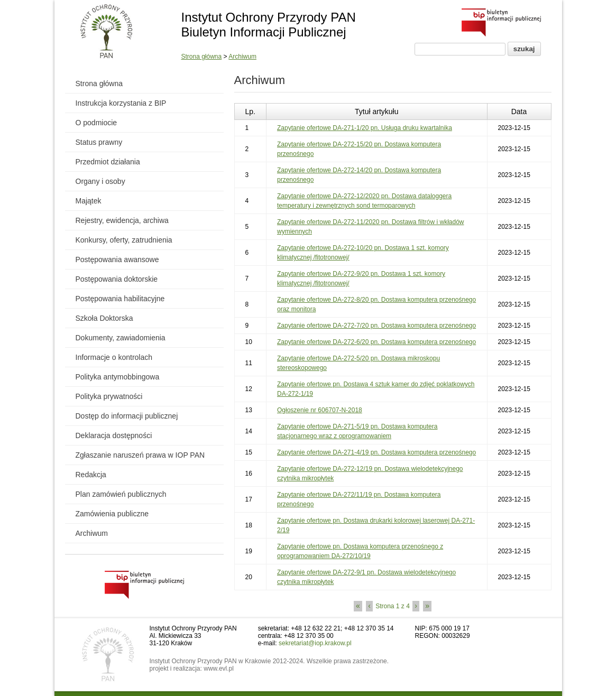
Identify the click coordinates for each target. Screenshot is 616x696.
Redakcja (91, 475)
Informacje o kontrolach (114, 357)
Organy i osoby (100, 181)
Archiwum (242, 57)
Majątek (89, 201)
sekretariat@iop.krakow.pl (315, 643)
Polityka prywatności (109, 396)
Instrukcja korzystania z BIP (121, 103)
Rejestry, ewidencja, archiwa (122, 220)
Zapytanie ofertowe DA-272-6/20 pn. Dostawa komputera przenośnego (376, 342)
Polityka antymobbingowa (118, 377)
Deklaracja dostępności (114, 435)
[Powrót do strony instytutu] (107, 32)
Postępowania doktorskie (117, 279)
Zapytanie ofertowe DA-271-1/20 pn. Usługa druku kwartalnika (365, 128)
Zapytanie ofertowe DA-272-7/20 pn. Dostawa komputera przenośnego (376, 326)
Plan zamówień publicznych (121, 494)
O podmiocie (96, 123)
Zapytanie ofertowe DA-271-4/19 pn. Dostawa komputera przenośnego (376, 452)
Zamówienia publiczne (112, 514)
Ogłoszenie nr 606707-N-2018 (320, 410)
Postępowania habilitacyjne (120, 299)
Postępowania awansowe (117, 259)
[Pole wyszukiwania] (460, 49)
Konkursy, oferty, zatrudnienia (124, 240)
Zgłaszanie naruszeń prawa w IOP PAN (140, 455)
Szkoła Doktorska (104, 318)
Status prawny (99, 142)
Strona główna (202, 57)
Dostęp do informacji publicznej (127, 416)
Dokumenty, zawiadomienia (121, 338)
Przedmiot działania (108, 162)
